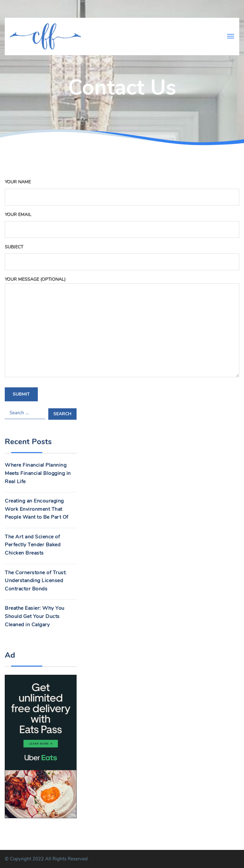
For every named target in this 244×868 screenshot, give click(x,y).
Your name (122, 189)
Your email (122, 222)
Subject (122, 254)
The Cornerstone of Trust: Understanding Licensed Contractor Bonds (36, 581)
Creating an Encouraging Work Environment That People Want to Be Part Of (37, 509)
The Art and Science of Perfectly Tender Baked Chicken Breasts (33, 545)
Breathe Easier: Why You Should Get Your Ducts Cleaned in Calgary (35, 616)
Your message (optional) (122, 328)
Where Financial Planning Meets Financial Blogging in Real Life (38, 473)
